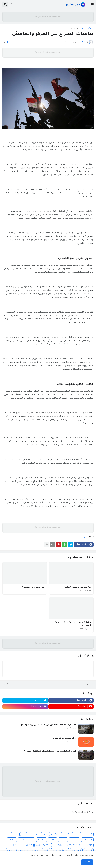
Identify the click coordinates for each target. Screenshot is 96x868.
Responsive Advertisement (48, 17)
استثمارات (87, 840)
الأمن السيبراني (42, 845)
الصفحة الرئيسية (86, 29)
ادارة (45, 834)
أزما (24, 834)
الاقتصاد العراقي (26, 840)
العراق (74, 29)
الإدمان (52, 840)
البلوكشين (17, 845)
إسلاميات (74, 840)
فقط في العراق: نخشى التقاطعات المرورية (73, 624)
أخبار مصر (67, 834)
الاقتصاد (41, 840)
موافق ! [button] (87, 862)
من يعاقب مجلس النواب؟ (77, 587)
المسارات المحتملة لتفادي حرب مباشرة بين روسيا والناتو (49, 725)
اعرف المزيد (35, 855)
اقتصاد (63, 840)
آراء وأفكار (88, 834)
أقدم (6, 685)
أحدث (90, 685)
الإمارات (12, 840)
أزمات (15, 834)
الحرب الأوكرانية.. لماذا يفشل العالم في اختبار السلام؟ (50, 751)
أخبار (77, 834)
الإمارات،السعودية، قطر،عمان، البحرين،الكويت (72, 845)
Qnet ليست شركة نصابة (64, 738)
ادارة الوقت (34, 834)
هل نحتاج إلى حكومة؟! (33, 587)
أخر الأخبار (55, 834)
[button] (92, 5)
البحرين (29, 845)
